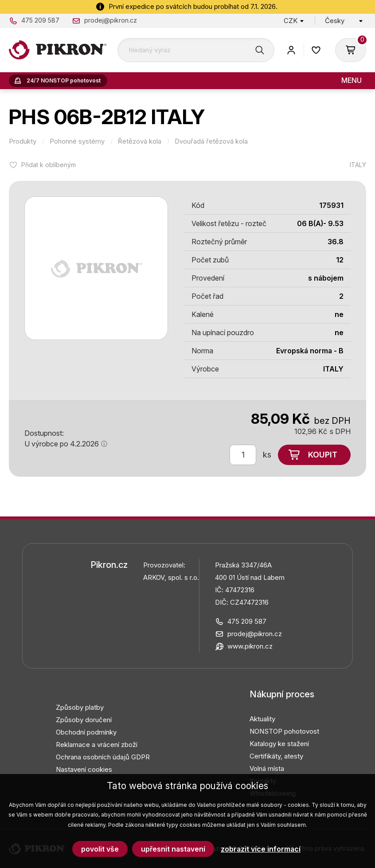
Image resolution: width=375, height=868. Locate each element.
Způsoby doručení (84, 720)
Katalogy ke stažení (279, 744)
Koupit (323, 455)
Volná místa (267, 768)
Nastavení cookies (84, 769)
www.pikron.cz (250, 646)
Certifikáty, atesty (276, 756)
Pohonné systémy (77, 141)
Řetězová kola (140, 141)
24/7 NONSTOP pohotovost (64, 80)
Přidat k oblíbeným (49, 165)
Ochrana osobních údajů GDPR (103, 757)
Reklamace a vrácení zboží (97, 745)
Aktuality (262, 719)
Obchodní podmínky (86, 732)
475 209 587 (40, 20)
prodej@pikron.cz (111, 20)
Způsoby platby (80, 707)
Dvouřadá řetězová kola (211, 141)
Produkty (23, 141)
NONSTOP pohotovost (284, 731)
